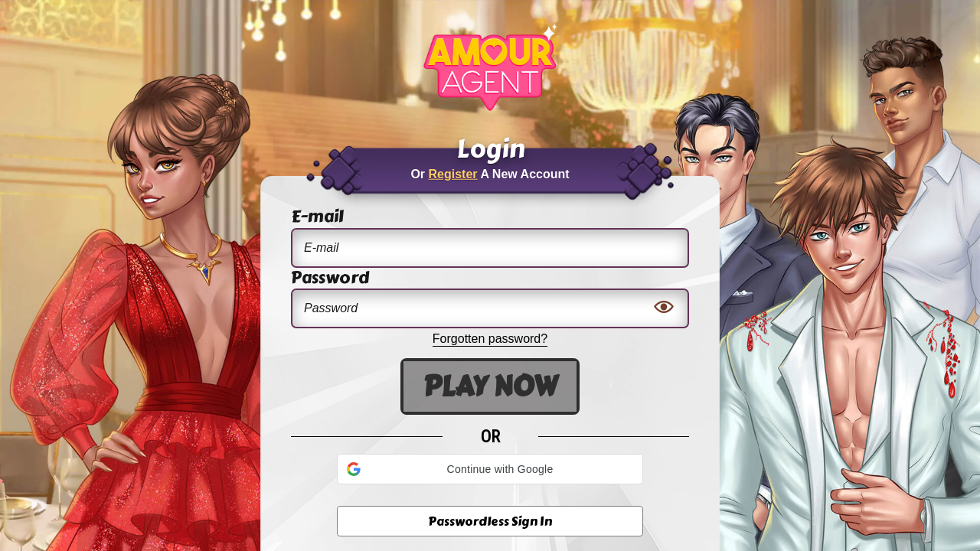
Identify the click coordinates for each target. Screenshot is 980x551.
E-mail (317, 217)
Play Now (490, 386)
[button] (490, 469)
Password (330, 279)
